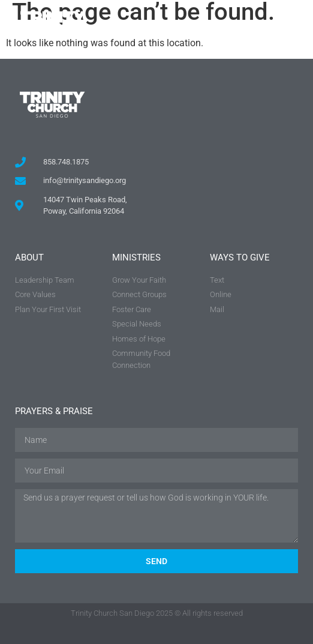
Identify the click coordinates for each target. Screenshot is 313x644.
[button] (287, 24)
